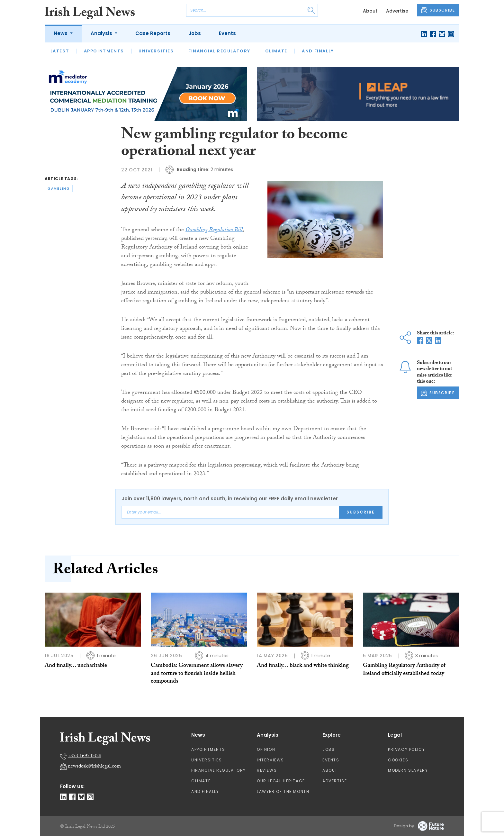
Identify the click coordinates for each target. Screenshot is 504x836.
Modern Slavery (408, 770)
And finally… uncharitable (76, 666)
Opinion (266, 749)
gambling (59, 189)
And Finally (318, 51)
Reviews (267, 770)
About (370, 11)
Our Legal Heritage (281, 781)
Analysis (102, 33)
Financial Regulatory (219, 51)
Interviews (270, 760)
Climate (276, 51)
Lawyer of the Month (283, 791)
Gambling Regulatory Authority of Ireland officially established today (404, 670)
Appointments (104, 51)
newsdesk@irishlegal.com (94, 767)
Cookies (398, 760)
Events (227, 33)
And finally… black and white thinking (303, 666)
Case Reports (153, 33)
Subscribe (361, 512)
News (61, 33)
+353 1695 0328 (85, 756)
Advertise (397, 11)
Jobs (195, 33)
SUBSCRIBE (438, 10)
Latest (60, 51)
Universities (156, 51)
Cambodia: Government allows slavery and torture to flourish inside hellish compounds (197, 674)
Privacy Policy (406, 749)
